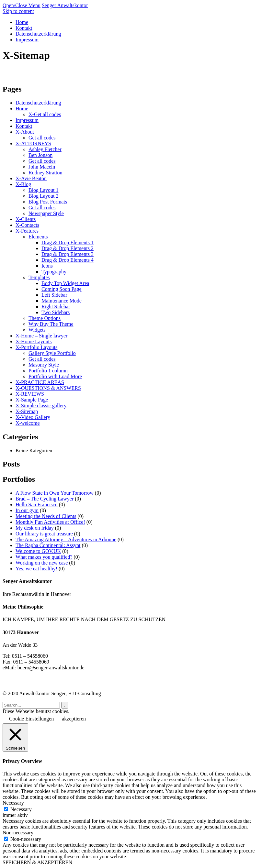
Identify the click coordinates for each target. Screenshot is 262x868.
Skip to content (18, 11)
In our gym (27, 510)
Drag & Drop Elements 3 (68, 254)
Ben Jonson (40, 155)
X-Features (27, 231)
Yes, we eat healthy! (36, 569)
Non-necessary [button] (18, 833)
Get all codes (42, 138)
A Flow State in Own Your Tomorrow (55, 493)
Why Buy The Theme (51, 324)
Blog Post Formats (48, 202)
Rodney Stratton (45, 173)
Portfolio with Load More (55, 376)
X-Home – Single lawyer (41, 336)
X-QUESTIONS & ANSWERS (48, 388)
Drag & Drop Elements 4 (68, 260)
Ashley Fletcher (45, 149)
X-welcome (28, 423)
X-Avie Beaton (31, 178)
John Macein (42, 167)
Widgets (37, 330)
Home (22, 109)
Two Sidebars (56, 312)
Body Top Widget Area (65, 283)
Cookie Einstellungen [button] (31, 719)
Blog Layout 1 (43, 190)
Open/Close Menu (22, 5)
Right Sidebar (56, 307)
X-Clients (26, 219)
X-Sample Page (32, 400)
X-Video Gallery (33, 417)
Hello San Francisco (37, 505)
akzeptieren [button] (74, 719)
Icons (47, 266)
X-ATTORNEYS (33, 143)
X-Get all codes (45, 114)
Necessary (21, 809)
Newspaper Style (46, 213)
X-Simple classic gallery (41, 406)
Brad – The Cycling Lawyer (45, 499)
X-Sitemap (27, 411)
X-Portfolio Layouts (36, 347)
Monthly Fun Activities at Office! (50, 522)
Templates (39, 277)
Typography (54, 272)
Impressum (27, 120)
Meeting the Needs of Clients (46, 516)
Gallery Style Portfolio (52, 353)
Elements (38, 237)
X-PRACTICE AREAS (40, 382)
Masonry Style (44, 365)
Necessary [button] (13, 803)
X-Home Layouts (34, 341)
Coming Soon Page (62, 289)
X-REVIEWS (30, 394)
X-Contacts (27, 225)
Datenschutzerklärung (38, 103)
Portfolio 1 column (48, 371)
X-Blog (23, 184)
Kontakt (24, 126)
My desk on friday (35, 528)
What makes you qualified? (44, 557)
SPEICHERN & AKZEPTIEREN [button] (37, 862)
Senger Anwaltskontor (65, 5)
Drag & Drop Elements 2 (68, 248)
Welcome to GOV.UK (38, 551)
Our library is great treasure (44, 534)
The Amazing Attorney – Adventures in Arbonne (66, 539)
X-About (25, 132)
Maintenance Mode (62, 301)
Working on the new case (42, 563)
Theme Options (45, 318)
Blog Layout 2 (43, 196)
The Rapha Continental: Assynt (48, 545)
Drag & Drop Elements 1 (68, 242)
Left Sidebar (54, 295)
